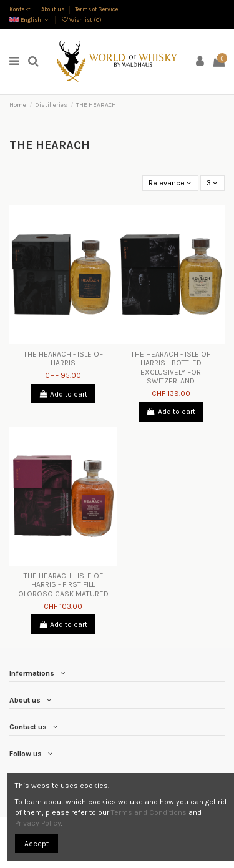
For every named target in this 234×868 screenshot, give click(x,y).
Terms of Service (96, 9)
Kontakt (21, 9)
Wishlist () (81, 20)
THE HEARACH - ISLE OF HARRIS (63, 358)
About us (53, 9)
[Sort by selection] (170, 183)
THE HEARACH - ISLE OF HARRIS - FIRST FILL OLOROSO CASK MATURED (63, 585)
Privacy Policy (38, 823)
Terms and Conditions (149, 812)
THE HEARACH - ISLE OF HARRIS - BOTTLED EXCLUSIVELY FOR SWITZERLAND (171, 367)
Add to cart (63, 394)
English (30, 20)
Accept (37, 844)
